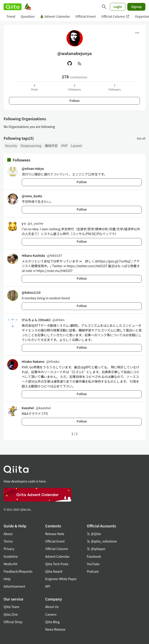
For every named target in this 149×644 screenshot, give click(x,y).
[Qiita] (13, 7)
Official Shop (13, 622)
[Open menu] (137, 33)
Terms (8, 541)
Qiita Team (12, 607)
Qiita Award (54, 571)
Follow (74, 101)
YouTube (93, 564)
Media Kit (11, 564)
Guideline (11, 556)
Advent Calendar (55, 16)
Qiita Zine (11, 614)
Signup (136, 7)
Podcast (93, 571)
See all (141, 138)
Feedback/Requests (18, 571)
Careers (51, 614)
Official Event (85, 16)
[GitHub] (70, 63)
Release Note (55, 534)
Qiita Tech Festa (57, 564)
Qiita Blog (52, 622)
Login (118, 7)
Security (11, 146)
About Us (52, 607)
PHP (64, 146)
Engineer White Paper (61, 579)
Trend (11, 16)
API (48, 586)
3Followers (114, 87)
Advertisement (14, 586)
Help (7, 579)
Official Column (115, 16)
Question (27, 16)
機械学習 (51, 146)
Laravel (76, 146)
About (8, 534)
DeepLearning (31, 146)
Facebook (94, 556)
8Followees (74, 87)
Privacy (9, 549)
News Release (55, 629)
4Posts (35, 87)
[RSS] (80, 63)
